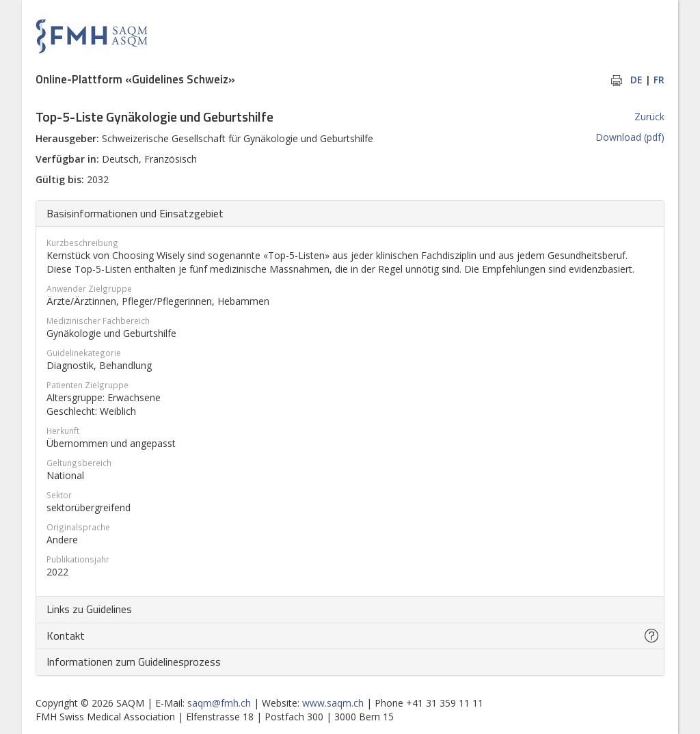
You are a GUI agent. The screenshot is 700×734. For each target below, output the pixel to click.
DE (636, 80)
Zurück (649, 117)
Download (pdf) (630, 137)
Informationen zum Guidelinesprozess (134, 662)
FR (659, 80)
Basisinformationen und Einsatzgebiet (135, 213)
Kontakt (66, 636)
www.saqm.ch (333, 703)
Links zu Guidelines (89, 609)
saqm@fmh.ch (219, 703)
